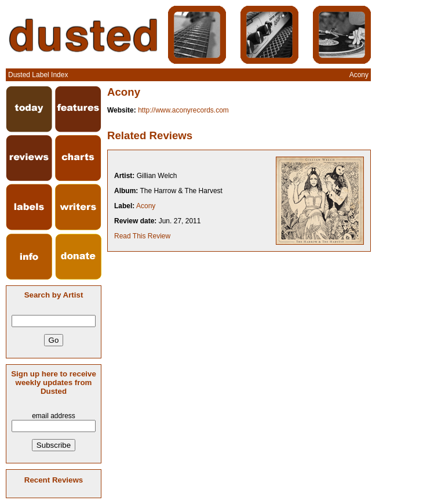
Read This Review (142, 236)
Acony (146, 206)
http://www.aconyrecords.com (183, 110)
